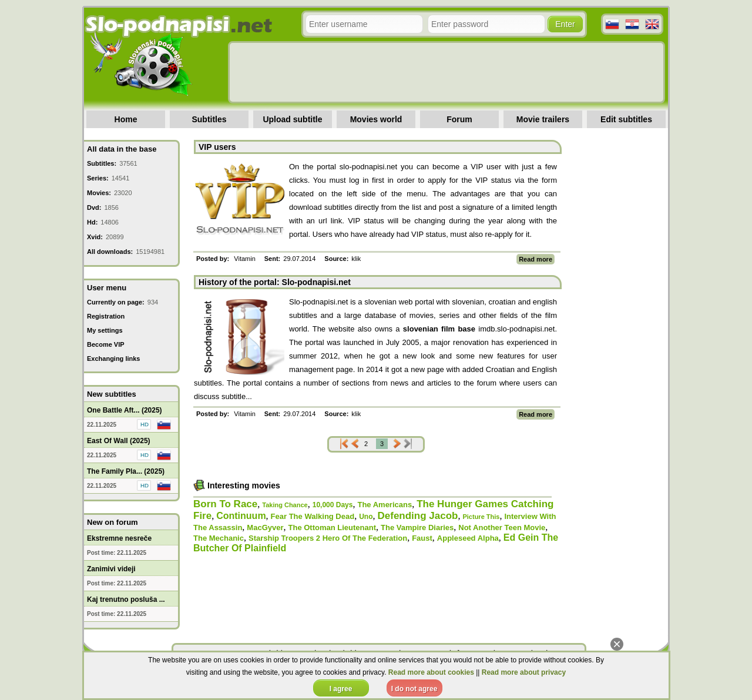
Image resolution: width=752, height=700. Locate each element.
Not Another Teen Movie (502, 527)
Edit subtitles (626, 119)
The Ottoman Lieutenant (333, 527)
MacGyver (265, 527)
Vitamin (244, 259)
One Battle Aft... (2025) (125, 410)
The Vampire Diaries (417, 527)
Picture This (481, 517)
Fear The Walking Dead (313, 516)
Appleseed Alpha (468, 538)
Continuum (241, 516)
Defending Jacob (418, 516)
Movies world (376, 119)
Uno (366, 517)
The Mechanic (219, 538)
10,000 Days (333, 505)
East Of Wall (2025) (119, 441)
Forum (459, 119)
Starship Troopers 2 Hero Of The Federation (328, 538)
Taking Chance (285, 505)
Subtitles (209, 119)
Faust (422, 538)
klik (356, 259)
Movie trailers (543, 119)
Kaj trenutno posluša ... (126, 599)
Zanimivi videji (111, 569)
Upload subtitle (292, 119)
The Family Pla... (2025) (126, 471)
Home (126, 119)
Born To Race (225, 504)
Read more (536, 259)
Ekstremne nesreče (119, 538)
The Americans (385, 505)
